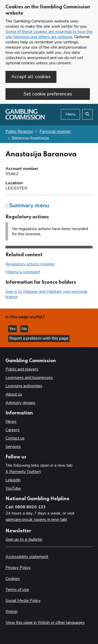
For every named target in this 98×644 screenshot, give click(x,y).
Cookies (13, 579)
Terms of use (17, 590)
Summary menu (27, 206)
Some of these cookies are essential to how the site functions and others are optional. (49, 34)
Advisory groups (20, 403)
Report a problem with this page (39, 338)
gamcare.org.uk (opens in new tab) (36, 520)
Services (13, 447)
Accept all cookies (31, 77)
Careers (13, 430)
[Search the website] (87, 114)
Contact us (15, 438)
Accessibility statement (27, 557)
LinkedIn (13, 480)
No (25, 329)
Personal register (55, 132)
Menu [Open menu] (70, 114)
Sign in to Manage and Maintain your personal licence (46, 294)
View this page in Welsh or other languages (45, 623)
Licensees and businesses (29, 378)
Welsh (11, 612)
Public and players (22, 369)
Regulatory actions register (30, 264)
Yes (13, 329)
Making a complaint (23, 272)
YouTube (13, 488)
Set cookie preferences (48, 94)
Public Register (19, 132)
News (11, 421)
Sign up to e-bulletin (24, 539)
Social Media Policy (23, 601)
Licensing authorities (24, 386)
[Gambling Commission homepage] (25, 118)
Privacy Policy (18, 568)
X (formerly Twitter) (23, 472)
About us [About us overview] (14, 394)
